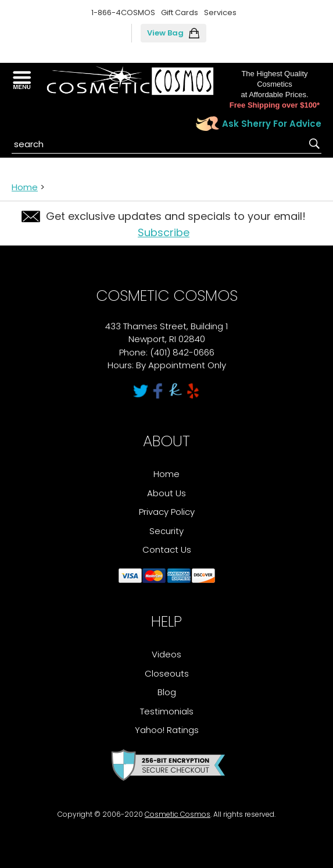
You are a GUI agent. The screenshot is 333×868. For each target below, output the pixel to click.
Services (220, 13)
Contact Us (167, 549)
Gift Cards (180, 13)
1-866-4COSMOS (123, 13)
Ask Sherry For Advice (272, 124)
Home (25, 187)
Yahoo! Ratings (167, 730)
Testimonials (167, 711)
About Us (166, 493)
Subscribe (164, 232)
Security (166, 531)
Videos (166, 654)
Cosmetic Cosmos (178, 814)
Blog (167, 692)
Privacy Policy (167, 512)
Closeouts (167, 673)
